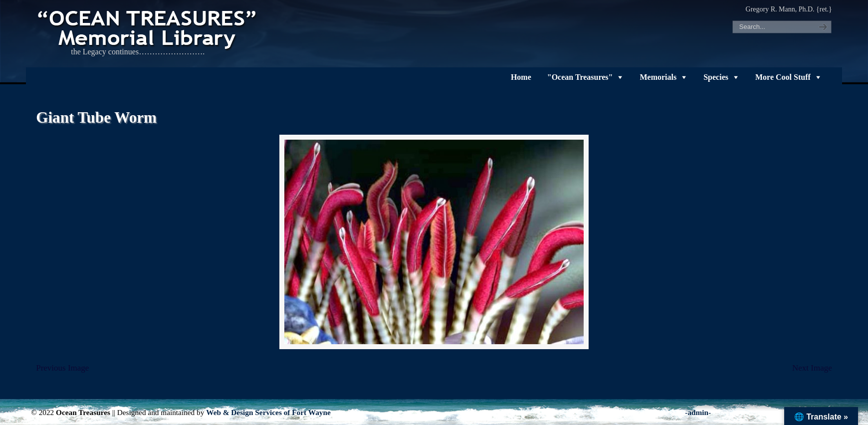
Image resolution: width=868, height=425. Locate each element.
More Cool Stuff (783, 77)
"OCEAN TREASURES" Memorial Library (148, 28)
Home (521, 77)
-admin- (698, 412)
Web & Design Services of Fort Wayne (268, 412)
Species (716, 77)
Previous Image (62, 368)
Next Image (812, 368)
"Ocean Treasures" (580, 77)
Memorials (658, 77)
